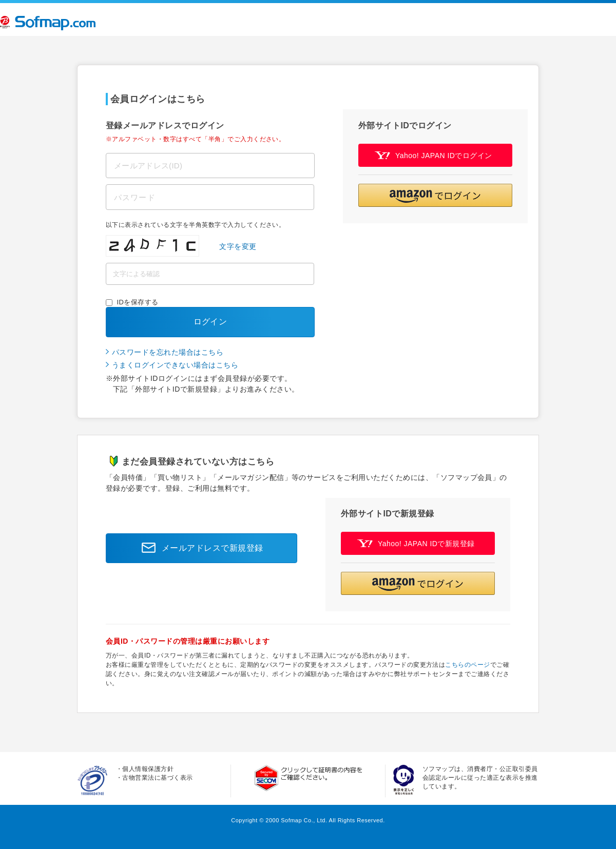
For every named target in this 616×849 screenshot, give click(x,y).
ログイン (210, 322)
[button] (435, 195)
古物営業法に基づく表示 (157, 778)
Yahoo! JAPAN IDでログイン (434, 155)
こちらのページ (467, 665)
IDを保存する (138, 302)
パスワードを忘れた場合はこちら (168, 352)
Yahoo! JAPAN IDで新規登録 (416, 543)
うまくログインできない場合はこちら (175, 365)
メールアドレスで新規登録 (200, 548)
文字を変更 (238, 246)
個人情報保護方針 (148, 769)
